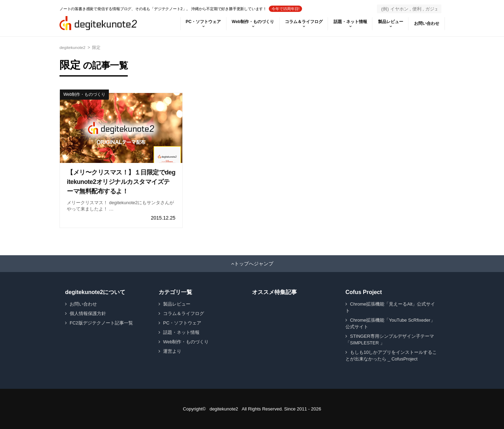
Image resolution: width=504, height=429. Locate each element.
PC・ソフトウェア (201, 22)
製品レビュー (390, 22)
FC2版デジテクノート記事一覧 (101, 323)
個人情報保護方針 (88, 313)
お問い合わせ (426, 23)
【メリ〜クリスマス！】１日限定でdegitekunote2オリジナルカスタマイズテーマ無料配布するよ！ (120, 182)
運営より (172, 351)
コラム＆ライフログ (302, 22)
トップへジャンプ (254, 264)
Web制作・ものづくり (251, 22)
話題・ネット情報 (349, 22)
